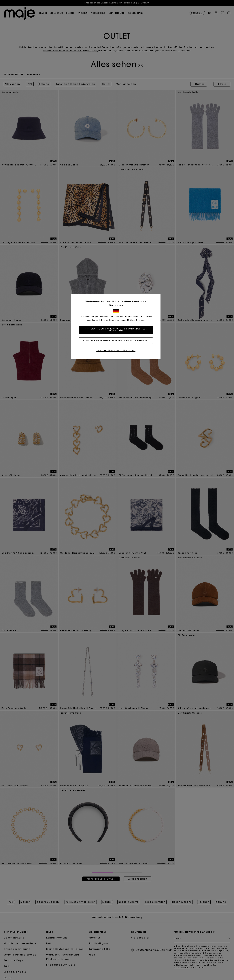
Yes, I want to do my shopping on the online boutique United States (117, 330)
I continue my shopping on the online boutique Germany (117, 341)
